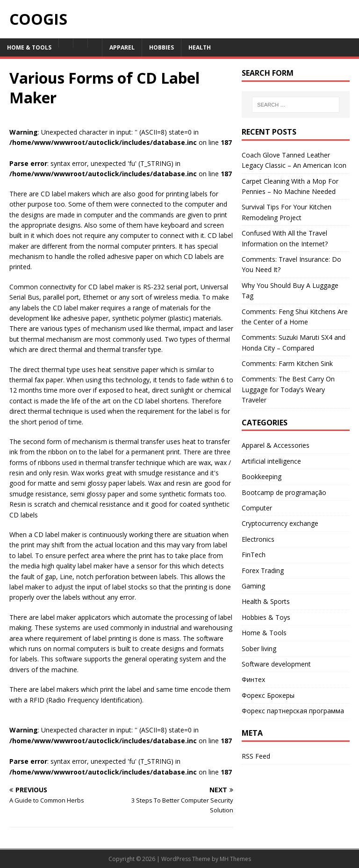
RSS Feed (256, 756)
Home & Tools (29, 47)
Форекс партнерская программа (293, 711)
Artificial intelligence (271, 461)
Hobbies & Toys (266, 617)
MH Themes (235, 859)
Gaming (253, 586)
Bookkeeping (262, 477)
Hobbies (162, 47)
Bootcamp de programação (284, 492)
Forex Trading (263, 570)
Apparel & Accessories (276, 445)
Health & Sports (266, 601)
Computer (257, 508)
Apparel (122, 47)
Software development (276, 664)
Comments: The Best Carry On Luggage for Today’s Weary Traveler (288, 389)
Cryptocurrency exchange (280, 523)
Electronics (258, 539)
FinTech (254, 555)
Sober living (259, 649)
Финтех (253, 679)
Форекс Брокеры (268, 695)
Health (200, 47)
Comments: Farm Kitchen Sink (287, 363)
